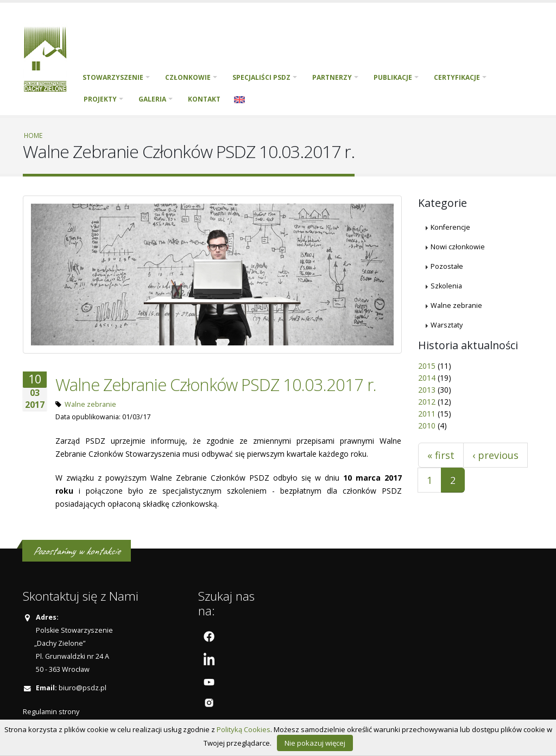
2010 (427, 426)
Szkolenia (446, 286)
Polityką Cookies (244, 729)
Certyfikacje (457, 77)
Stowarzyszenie (113, 77)
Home (33, 135)
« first (441, 455)
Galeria (152, 99)
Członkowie (188, 77)
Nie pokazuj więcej (315, 743)
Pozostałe (447, 266)
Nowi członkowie (458, 247)
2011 (427, 414)
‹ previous (495, 455)
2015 (427, 366)
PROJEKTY (100, 99)
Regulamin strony (51, 712)
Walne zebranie (90, 404)
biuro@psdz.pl (83, 688)
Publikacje (393, 77)
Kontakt (204, 99)
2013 (427, 390)
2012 (427, 402)
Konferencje (450, 227)
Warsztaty (447, 325)
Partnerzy (332, 77)
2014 (427, 378)
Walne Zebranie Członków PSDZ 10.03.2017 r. (216, 385)
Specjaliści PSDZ (261, 77)
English (239, 99)
